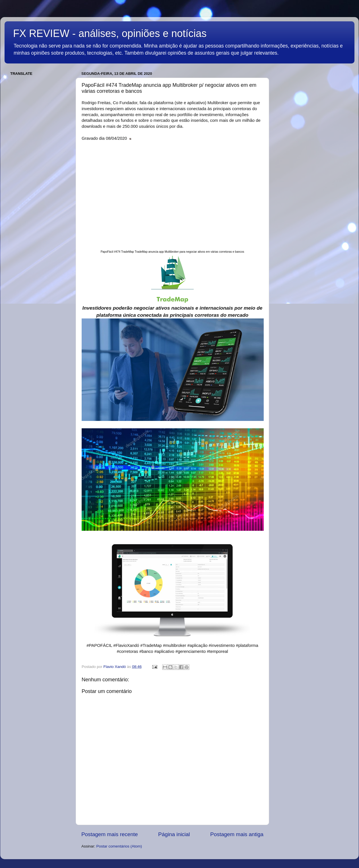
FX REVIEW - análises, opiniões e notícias (110, 33)
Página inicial (174, 834)
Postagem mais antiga (237, 834)
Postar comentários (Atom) (119, 846)
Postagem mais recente (110, 834)
